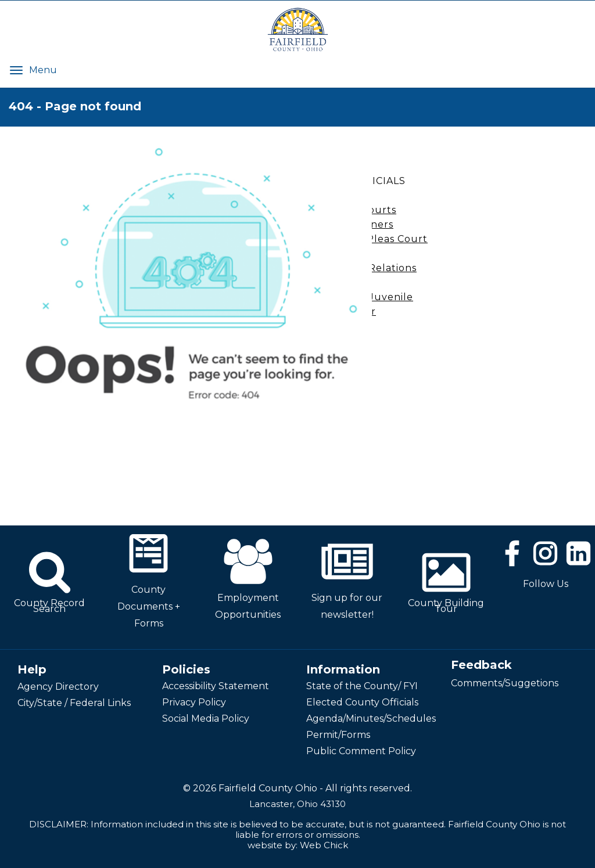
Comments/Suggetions (505, 683)
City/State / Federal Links (74, 703)
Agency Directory (58, 687)
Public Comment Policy (361, 751)
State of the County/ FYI (362, 686)
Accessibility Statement (216, 686)
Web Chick (324, 845)
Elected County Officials (362, 702)
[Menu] (16, 70)
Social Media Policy (206, 718)
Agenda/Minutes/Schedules (371, 718)
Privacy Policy (194, 702)
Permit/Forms (338, 735)
